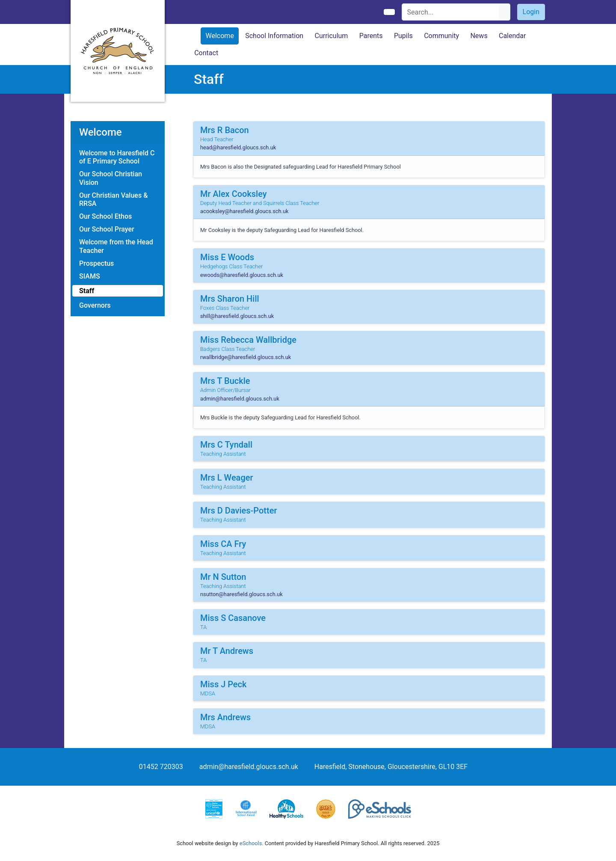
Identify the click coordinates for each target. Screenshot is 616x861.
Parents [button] (371, 36)
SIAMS (90, 276)
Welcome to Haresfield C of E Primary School (117, 157)
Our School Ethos (105, 216)
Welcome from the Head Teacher (116, 246)
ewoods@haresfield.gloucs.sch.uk (242, 275)
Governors (95, 305)
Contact (206, 53)
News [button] (479, 36)
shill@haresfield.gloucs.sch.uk (237, 316)
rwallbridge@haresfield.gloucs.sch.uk (246, 357)
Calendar (512, 36)
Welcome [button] (220, 36)
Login (531, 12)
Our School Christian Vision (111, 178)
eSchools (251, 843)
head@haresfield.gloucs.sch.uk (238, 147)
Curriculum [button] (331, 36)
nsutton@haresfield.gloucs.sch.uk (241, 594)
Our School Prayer (107, 229)
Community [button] (441, 36)
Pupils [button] (403, 36)
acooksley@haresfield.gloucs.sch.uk (244, 211)
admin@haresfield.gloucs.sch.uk (240, 399)
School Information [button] (274, 36)
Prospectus (96, 263)
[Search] (451, 12)
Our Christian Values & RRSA (113, 199)
